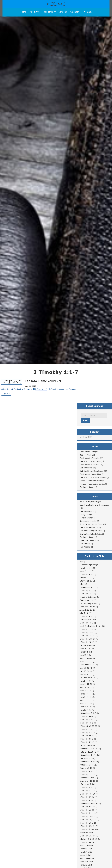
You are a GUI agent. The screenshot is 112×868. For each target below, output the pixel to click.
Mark (82, 561)
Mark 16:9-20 (85, 649)
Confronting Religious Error (91, 531)
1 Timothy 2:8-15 (87, 642)
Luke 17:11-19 (86, 745)
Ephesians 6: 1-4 (86, 600)
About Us (34, 12)
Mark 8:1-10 (85, 849)
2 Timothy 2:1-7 (86, 739)
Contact (88, 12)
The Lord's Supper (87, 487)
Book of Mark (85, 455)
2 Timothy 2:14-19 (88, 732)
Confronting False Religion (91, 534)
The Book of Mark (87, 452)
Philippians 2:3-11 (87, 765)
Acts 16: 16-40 (86, 668)
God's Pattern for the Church (92, 524)
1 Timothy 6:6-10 (87, 810)
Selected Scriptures (88, 565)
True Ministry (85, 544)
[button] (40, 12)
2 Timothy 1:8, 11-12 (89, 820)
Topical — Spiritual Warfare (91, 481)
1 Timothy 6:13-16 (88, 836)
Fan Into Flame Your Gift (43, 381)
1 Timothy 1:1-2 (86, 594)
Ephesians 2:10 (86, 768)
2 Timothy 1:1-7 (56, 372)
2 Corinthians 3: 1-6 (88, 713)
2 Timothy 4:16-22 (88, 771)
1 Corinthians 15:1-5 (88, 778)
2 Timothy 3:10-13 (88, 720)
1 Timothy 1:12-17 (87, 636)
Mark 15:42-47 (86, 707)
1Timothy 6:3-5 (86, 784)
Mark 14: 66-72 (86, 694)
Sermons (63, 12)
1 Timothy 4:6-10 (87, 842)
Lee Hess (83, 437)
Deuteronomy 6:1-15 (88, 603)
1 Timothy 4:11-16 (88, 807)
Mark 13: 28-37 (86, 661)
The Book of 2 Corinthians (91, 474)
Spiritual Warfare (87, 518)
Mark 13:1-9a (85, 845)
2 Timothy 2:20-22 (88, 729)
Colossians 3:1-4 (87, 758)
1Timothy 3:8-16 (87, 620)
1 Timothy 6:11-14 (88, 813)
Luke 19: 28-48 (86, 671)
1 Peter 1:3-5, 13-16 (88, 839)
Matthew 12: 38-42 (88, 752)
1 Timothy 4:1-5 (86, 616)
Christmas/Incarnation (89, 527)
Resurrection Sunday (88, 521)
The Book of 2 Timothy (89, 464)
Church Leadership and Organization (94, 505)
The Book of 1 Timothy (89, 458)
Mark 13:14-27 (86, 658)
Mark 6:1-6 (84, 855)
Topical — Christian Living (90, 461)
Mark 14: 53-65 (86, 691)
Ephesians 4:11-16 (87, 781)
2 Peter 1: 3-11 (86, 578)
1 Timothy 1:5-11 (87, 632)
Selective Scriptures (88, 597)
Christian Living (86, 468)
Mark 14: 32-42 (86, 568)
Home (23, 12)
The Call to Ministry (88, 540)
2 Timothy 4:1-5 (86, 574)
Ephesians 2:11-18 (87, 607)
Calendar (75, 12)
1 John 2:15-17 (86, 581)
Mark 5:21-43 (85, 858)
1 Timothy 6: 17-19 (88, 829)
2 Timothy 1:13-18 (88, 774)
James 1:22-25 (86, 610)
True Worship (85, 547)
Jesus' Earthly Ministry (89, 502)
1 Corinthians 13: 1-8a (89, 803)
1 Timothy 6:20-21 (88, 826)
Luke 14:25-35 (86, 645)
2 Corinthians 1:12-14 (89, 755)
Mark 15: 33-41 (86, 703)
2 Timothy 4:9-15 (87, 742)
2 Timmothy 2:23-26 (88, 726)
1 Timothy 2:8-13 (87, 736)
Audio (6, 394)
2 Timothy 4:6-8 (86, 716)
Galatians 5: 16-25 (87, 678)
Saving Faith (85, 514)
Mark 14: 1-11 (86, 681)
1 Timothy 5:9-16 (87, 797)
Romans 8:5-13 (86, 674)
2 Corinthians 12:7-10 (89, 762)
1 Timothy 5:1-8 (86, 800)
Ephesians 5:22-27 (87, 665)
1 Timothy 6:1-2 (86, 787)
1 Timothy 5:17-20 (87, 794)
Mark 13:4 (84, 655)
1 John (82, 584)
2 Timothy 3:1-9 (86, 723)
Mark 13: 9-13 (86, 710)
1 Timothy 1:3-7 (86, 629)
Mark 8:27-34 (85, 833)
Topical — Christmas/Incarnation (93, 477)
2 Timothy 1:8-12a (87, 816)
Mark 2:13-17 (85, 862)
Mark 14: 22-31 (86, 697)
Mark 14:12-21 (86, 684)
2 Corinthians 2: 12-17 (89, 749)
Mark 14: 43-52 (86, 687)
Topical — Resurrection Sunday (92, 484)
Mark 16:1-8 (85, 652)
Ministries (49, 12)
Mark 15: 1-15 (86, 571)
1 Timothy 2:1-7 (86, 590)
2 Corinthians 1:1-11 (88, 587)
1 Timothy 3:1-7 (86, 623)
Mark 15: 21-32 (86, 700)
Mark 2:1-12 (85, 865)
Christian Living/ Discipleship (91, 471)
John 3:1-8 (84, 613)
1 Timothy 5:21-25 (88, 791)
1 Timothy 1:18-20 (88, 639)
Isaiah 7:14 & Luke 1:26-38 (91, 626)
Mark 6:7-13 (85, 852)
